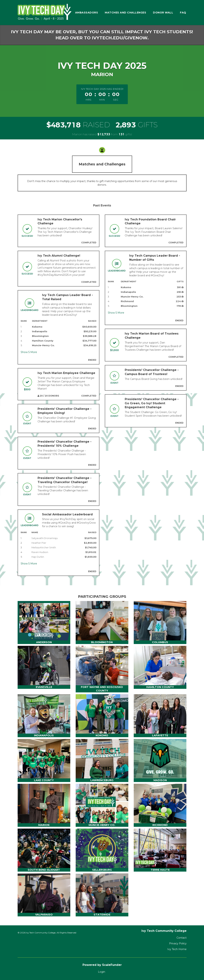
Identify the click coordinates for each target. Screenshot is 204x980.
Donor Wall (163, 13)
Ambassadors (87, 13)
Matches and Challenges (125, 13)
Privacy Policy (178, 943)
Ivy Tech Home (177, 949)
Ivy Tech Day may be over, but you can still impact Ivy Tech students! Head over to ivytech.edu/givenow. (102, 35)
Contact (182, 938)
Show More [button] (29, 352)
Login (102, 972)
